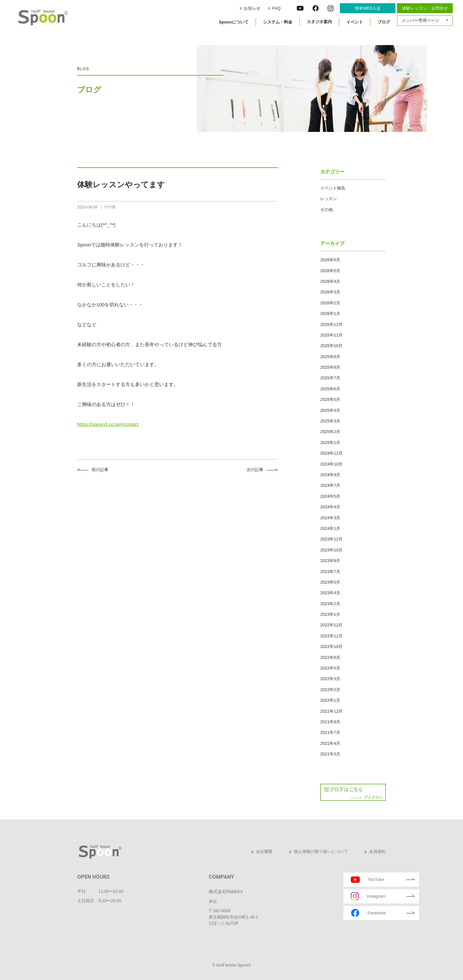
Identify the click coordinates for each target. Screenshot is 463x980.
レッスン (329, 199)
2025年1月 (330, 443)
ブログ (384, 22)
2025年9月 (330, 357)
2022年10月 (331, 647)
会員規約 (377, 851)
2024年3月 (330, 518)
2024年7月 (330, 485)
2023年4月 (330, 593)
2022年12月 (331, 625)
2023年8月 (330, 561)
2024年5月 (330, 496)
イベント (355, 22)
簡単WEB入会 (368, 8)
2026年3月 (330, 292)
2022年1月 (330, 700)
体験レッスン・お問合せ (425, 8)
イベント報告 (333, 188)
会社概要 (264, 851)
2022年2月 (330, 690)
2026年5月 (330, 271)
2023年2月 (330, 604)
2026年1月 (330, 314)
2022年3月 (330, 679)
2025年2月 (330, 432)
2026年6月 (330, 260)
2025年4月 (330, 410)
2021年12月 (331, 711)
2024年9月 (330, 475)
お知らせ (254, 8)
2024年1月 (330, 528)
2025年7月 (330, 378)
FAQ (277, 8)
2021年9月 (330, 722)
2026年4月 (330, 281)
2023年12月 (331, 539)
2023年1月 (330, 614)
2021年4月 (330, 743)
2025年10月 (331, 346)
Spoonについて (234, 22)
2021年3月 (330, 754)
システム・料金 (278, 22)
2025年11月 (331, 335)
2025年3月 (330, 421)
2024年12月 (331, 453)
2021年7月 (330, 732)
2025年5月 (330, 399)
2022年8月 (330, 657)
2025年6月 (330, 389)
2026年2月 (330, 303)
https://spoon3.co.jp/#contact (108, 424)
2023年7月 (330, 572)
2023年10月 (331, 550)
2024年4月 (330, 507)
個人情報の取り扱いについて (321, 851)
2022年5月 (330, 668)
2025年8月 (330, 367)
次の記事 (255, 470)
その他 (327, 210)
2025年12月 (331, 324)
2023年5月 (330, 582)
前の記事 (100, 470)
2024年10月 (331, 464)
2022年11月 (331, 636)
